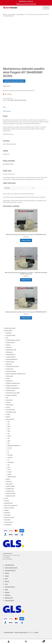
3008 (9, 426)
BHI (7, 338)
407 (26, 14)
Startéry (8, 479)
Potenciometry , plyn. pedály (13, 393)
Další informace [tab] (7, 111)
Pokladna (7, 592)
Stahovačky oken (20, 14)
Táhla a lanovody (9, 522)
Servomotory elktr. (11, 410)
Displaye (8, 345)
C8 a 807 (10, 472)
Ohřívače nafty (10, 376)
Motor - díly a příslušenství (11, 505)
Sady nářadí (7, 520)
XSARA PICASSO (12, 477)
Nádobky (7, 510)
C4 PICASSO (11, 462)
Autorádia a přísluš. (11, 335)
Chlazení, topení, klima (10, 328)
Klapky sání (9, 364)
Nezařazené (7, 513)
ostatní (8, 378)
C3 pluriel (10, 457)
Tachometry (9, 481)
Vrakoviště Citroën (9, 565)
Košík (6, 579)
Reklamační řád (9, 598)
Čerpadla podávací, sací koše (13, 340)
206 (9, 422)
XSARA (10, 474)
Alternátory (9, 333)
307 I (9, 429)
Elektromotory (10, 352)
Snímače (8, 414)
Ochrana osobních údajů (11, 568)
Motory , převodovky (9, 508)
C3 (8, 453)
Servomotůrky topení (11, 412)
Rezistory (8, 402)
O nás (6, 584)
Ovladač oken (9, 381)
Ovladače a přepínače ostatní (13, 383)
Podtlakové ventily (11, 390)
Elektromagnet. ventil (11, 350)
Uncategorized (8, 525)
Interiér (6, 498)
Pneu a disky (8, 515)
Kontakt (7, 576)
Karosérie (7, 501)
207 (9, 424)
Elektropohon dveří (11, 354)
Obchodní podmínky (10, 587)
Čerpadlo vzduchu (10, 343)
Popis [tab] (4, 107)
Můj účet (7, 581)
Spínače (8, 417)
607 (9, 443)
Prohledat (26, 642)
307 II (9, 431)
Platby (6, 590)
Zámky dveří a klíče (11, 493)
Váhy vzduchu (9, 484)
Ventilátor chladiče (11, 486)
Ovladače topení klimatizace (13, 388)
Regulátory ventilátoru (11, 395)
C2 (8, 450)
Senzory (8, 407)
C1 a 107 (10, 448)
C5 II (9, 467)
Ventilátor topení (10, 489)
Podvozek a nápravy (9, 517)
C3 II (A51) (10, 455)
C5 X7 (9, 469)
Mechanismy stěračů (11, 371)
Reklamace (8, 595)
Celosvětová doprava (10, 570)
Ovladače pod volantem (12, 386)
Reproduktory (9, 400)
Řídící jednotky (10, 405)
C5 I (9, 465)
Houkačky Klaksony (11, 357)
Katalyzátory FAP (9, 503)
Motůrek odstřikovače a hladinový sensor (16, 374)
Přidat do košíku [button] (26, 240)
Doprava (7, 573)
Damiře (37, 632)
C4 (8, 460)
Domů (6, 14)
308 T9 (9, 436)
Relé (7, 398)
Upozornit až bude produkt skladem (14, 81)
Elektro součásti (12, 14)
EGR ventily (9, 347)
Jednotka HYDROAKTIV (12, 359)
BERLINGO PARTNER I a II (14, 446)
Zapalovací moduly (11, 496)
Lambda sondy (10, 369)
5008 (9, 441)
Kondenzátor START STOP (12, 366)
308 (9, 434)
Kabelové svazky (10, 362)
